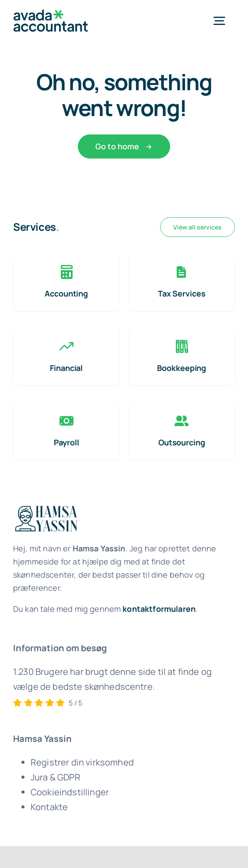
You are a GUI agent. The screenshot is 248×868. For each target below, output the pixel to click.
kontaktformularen (159, 609)
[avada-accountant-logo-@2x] (51, 14)
